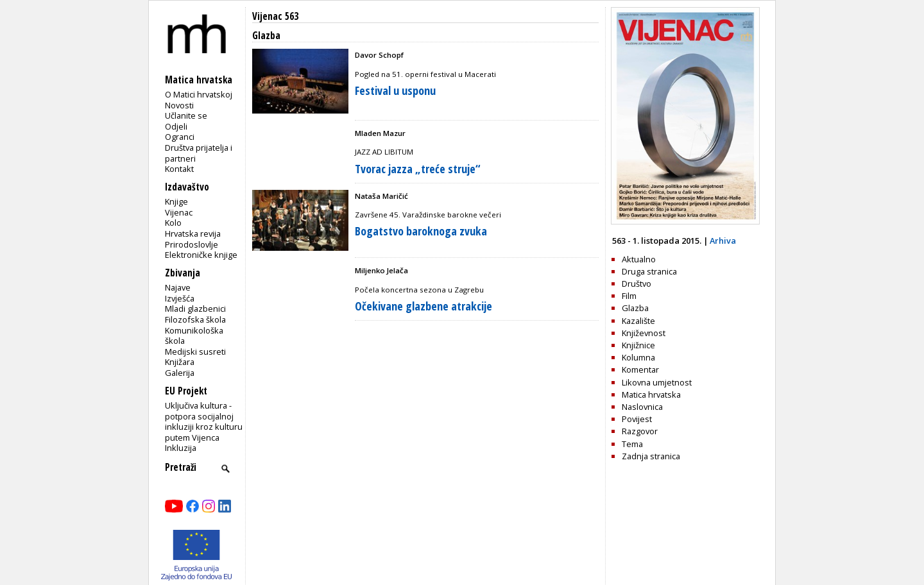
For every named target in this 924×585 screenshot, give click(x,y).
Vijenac (179, 212)
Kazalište (638, 321)
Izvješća (180, 298)
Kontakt (179, 169)
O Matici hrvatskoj (199, 94)
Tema (632, 444)
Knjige (176, 201)
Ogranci (180, 137)
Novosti (179, 105)
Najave (178, 287)
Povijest (637, 419)
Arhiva (723, 241)
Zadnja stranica (651, 456)
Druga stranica (649, 271)
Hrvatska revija (193, 233)
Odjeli (176, 126)
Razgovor (640, 431)
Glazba (635, 308)
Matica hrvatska (651, 394)
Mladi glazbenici (195, 309)
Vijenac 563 (275, 16)
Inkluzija (181, 448)
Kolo (173, 223)
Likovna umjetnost (657, 382)
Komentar (640, 369)
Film (629, 296)
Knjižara (180, 362)
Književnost (644, 333)
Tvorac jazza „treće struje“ (417, 169)
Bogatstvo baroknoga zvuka (421, 231)
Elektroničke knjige (201, 255)
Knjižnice (638, 345)
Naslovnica (642, 407)
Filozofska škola (195, 319)
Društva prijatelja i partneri (199, 153)
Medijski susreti (195, 352)
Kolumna (638, 357)
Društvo (637, 284)
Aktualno (639, 259)
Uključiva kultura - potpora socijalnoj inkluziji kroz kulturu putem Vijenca (204, 421)
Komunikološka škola (194, 336)
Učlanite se (186, 115)
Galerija (180, 373)
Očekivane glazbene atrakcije (424, 306)
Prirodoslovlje (192, 244)
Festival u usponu (395, 90)
